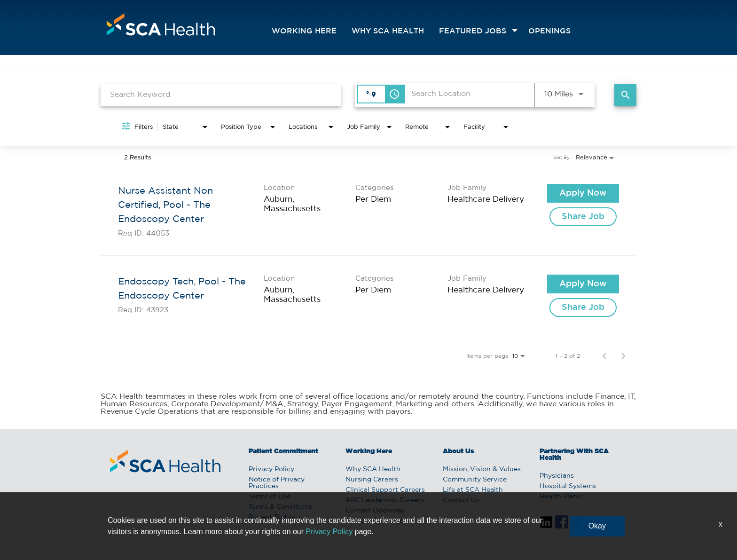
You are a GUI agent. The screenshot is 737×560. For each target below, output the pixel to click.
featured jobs (473, 31)
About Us (458, 451)
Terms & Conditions (280, 507)
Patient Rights (272, 517)
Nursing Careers (372, 480)
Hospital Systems (568, 486)
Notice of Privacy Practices (277, 483)
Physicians (557, 476)
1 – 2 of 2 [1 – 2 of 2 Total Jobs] (568, 356)
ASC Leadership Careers (385, 500)
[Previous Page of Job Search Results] (604, 356)
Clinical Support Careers (385, 490)
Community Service (475, 480)
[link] (368, 210)
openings (549, 31)
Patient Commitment (283, 451)
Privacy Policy (271, 469)
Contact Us (461, 500)
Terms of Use (270, 497)
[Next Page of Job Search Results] (623, 356)
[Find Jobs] (625, 95)
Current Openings (375, 511)
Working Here (304, 31)
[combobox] (221, 95)
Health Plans (560, 497)
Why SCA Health (388, 31)
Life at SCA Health (473, 490)
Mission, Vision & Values (482, 469)
